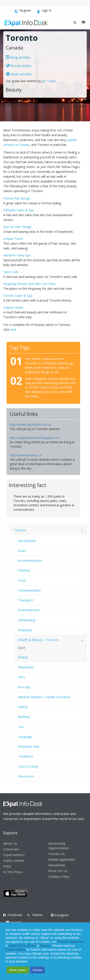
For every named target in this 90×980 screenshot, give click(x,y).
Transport (26, 600)
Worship (24, 687)
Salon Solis (11, 272)
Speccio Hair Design (17, 227)
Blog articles (18, 57)
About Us (10, 843)
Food (22, 580)
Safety (23, 707)
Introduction (27, 541)
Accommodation (30, 560)
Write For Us (58, 871)
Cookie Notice (15, 950)
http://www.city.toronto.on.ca (30, 425)
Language (25, 736)
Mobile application (62, 859)
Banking (24, 717)
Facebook (15, 915)
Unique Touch (13, 239)
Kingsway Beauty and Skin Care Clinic (29, 284)
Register (23, 11)
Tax (21, 727)
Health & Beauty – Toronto (38, 640)
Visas (22, 551)
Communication (29, 590)
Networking (27, 620)
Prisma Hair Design (17, 198)
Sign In (44, 11)
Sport (22, 648)
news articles (19, 74)
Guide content (14, 860)
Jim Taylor (49, 81)
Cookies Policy (59, 876)
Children (24, 570)
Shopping (25, 630)
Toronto (20, 530)
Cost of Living (28, 766)
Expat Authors (14, 855)
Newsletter (57, 865)
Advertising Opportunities (59, 846)
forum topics (19, 66)
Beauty (23, 657)
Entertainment (29, 610)
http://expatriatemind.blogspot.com (35, 438)
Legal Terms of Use (22, 946)
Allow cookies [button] (18, 970)
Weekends (26, 667)
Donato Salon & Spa (18, 296)
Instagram (60, 915)
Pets (22, 677)
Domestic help (29, 746)
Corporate (11, 849)
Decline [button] (37, 970)
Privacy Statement (70, 942)
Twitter (37, 915)
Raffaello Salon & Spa (19, 210)
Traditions (26, 756)
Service (45, 946)
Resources (26, 776)
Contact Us (57, 854)
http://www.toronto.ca (25, 455)
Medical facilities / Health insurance (44, 697)
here (13, 329)
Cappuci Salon (13, 307)
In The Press (13, 872)
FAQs (7, 866)
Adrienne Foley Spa (17, 255)
